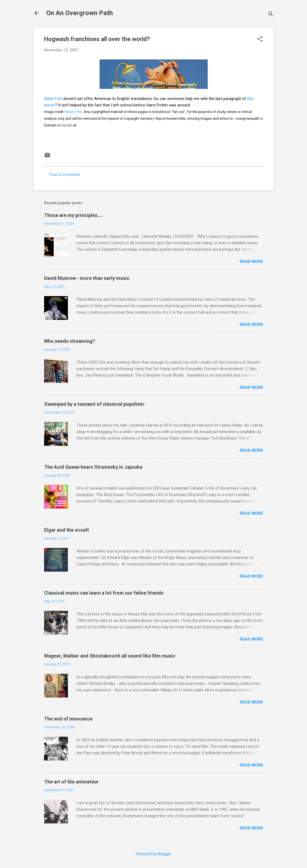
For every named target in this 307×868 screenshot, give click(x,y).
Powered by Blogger (153, 854)
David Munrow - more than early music (87, 278)
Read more (251, 262)
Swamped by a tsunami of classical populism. (95, 404)
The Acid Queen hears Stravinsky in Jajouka (93, 467)
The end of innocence (68, 719)
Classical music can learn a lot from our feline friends (104, 593)
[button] (260, 39)
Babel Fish (53, 99)
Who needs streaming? (70, 341)
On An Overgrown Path (80, 13)
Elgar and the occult (67, 530)
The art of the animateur (71, 782)
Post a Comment (65, 175)
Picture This (73, 112)
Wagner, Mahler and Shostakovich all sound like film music (110, 656)
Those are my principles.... (73, 215)
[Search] (271, 15)
